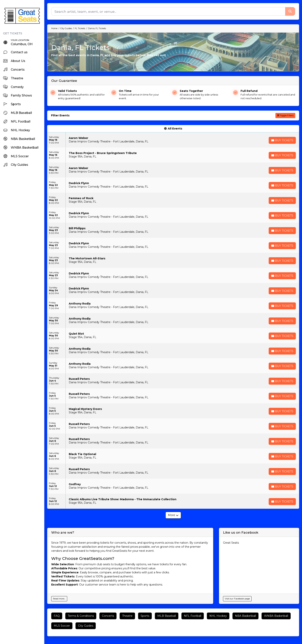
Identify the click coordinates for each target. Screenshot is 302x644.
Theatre (127, 616)
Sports (145, 616)
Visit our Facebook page (237, 599)
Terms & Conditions (81, 616)
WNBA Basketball (276, 616)
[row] (173, 140)
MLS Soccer (62, 626)
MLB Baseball (167, 616)
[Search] (168, 11)
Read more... (59, 599)
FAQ (57, 616)
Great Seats (231, 543)
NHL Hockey (218, 616)
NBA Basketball (245, 616)
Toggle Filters (285, 115)
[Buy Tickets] (282, 140)
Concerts (108, 616)
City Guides (86, 626)
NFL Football (193, 616)
